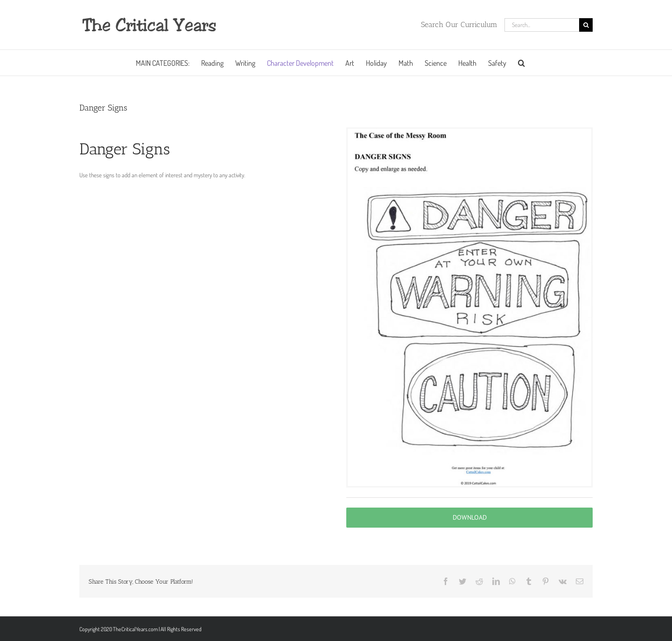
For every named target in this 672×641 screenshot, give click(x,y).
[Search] (586, 25)
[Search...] (542, 25)
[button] (521, 63)
